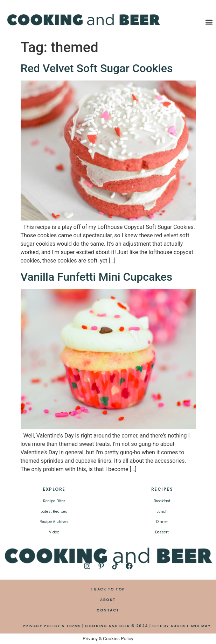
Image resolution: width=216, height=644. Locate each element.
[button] (209, 22)
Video (54, 532)
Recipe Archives (54, 522)
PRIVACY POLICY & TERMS (52, 626)
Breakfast (162, 501)
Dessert (162, 532)
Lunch (162, 512)
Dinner (162, 522)
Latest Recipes (54, 512)
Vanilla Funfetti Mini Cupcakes (97, 277)
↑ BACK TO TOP (108, 589)
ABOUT (108, 600)
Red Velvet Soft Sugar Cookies (97, 68)
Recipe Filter (54, 501)
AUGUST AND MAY (191, 626)
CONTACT (108, 610)
